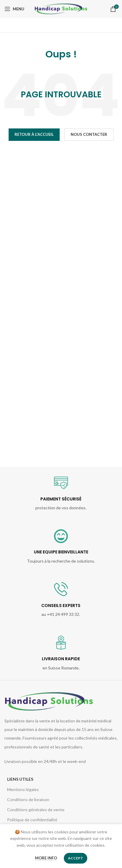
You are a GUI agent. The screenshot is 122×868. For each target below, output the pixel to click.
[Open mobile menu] (14, 9)
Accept (76, 858)
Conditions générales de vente (36, 810)
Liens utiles (20, 779)
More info (46, 858)
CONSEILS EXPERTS (61, 605)
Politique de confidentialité (32, 820)
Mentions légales (23, 789)
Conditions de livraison (28, 799)
